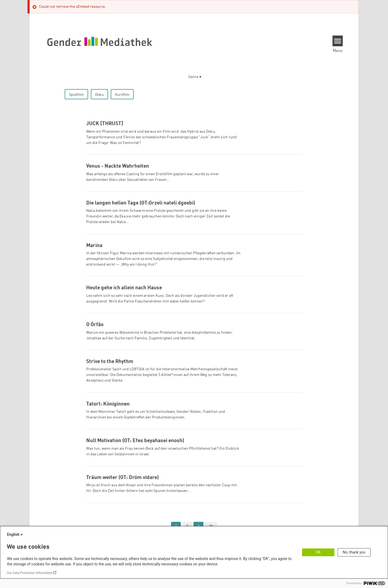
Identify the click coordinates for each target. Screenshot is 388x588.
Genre (193, 77)
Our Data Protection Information (30, 573)
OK (318, 552)
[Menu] (338, 41)
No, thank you (354, 552)
